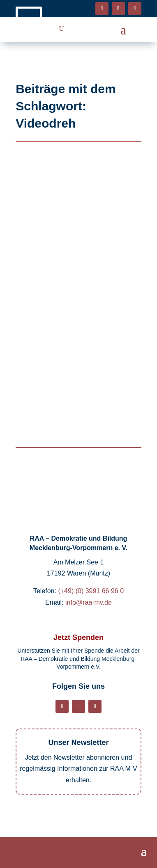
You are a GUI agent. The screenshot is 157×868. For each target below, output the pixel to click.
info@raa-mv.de (89, 602)
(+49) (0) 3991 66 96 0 (91, 591)
